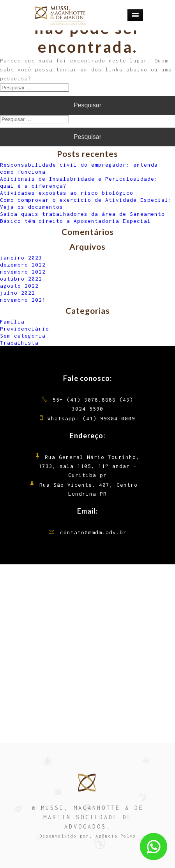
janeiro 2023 (21, 258)
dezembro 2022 (23, 265)
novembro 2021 (23, 300)
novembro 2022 (23, 272)
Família (12, 322)
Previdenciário (25, 329)
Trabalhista (19, 343)
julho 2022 (18, 293)
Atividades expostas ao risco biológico (67, 193)
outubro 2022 (21, 279)
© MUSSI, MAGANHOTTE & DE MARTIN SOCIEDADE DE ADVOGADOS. (88, 817)
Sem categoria (23, 336)
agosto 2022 (19, 286)
